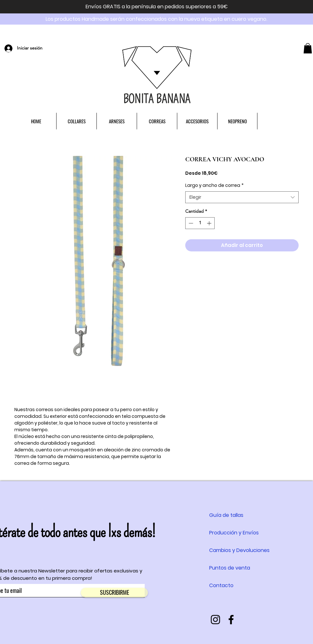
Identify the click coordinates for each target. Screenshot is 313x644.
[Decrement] (190, 223)
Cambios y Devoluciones (239, 550)
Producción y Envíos (234, 533)
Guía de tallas (226, 515)
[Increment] (210, 223)
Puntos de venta (230, 568)
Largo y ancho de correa (214, 185)
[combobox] (242, 197)
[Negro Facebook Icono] (231, 620)
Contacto (221, 585)
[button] (308, 48)
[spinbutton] (200, 223)
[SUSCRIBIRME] (114, 593)
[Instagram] (215, 620)
